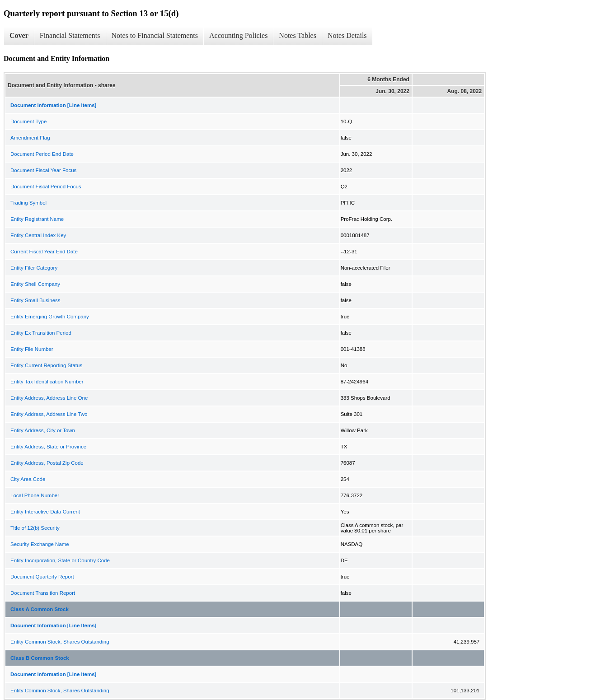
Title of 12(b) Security (35, 528)
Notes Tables (298, 35)
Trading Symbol (28, 203)
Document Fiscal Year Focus (43, 170)
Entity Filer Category (34, 268)
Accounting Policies (238, 35)
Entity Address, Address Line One (49, 398)
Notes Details (347, 35)
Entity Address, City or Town (43, 430)
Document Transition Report (43, 593)
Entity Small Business (35, 300)
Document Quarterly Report (42, 577)
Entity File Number (32, 349)
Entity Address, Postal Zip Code (47, 463)
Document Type (28, 121)
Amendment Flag (30, 138)
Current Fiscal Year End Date (44, 252)
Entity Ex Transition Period (41, 333)
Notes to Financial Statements (155, 35)
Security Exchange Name (40, 544)
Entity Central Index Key (38, 235)
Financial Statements (70, 35)
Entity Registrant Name (37, 219)
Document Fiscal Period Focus (46, 187)
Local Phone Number (35, 495)
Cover (19, 35)
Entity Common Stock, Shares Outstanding (60, 642)
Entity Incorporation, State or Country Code (60, 560)
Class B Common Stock (40, 658)
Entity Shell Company (35, 284)
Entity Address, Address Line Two (49, 414)
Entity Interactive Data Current (45, 512)
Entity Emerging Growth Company (50, 317)
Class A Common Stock (40, 609)
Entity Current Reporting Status (46, 365)
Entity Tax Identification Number (47, 382)
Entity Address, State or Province (48, 447)
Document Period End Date (42, 154)
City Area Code (28, 479)
